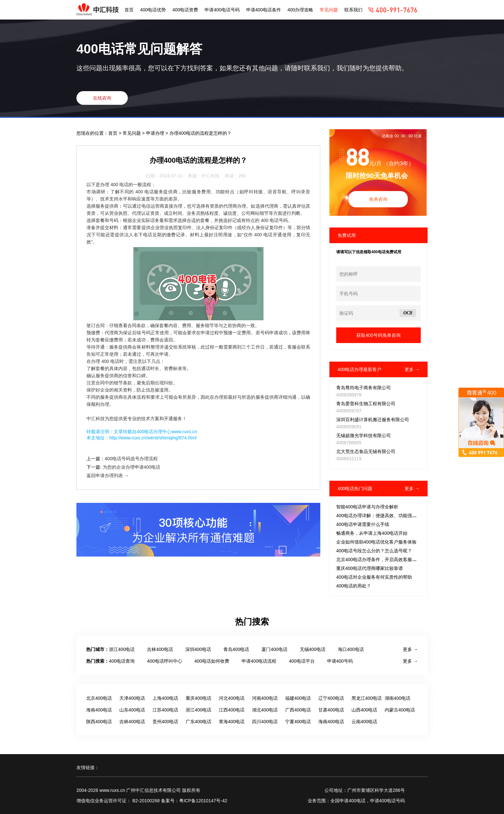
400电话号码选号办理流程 (131, 459)
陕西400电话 (99, 722)
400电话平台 (302, 661)
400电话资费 (185, 10)
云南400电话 (364, 722)
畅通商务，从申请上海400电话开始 (372, 533)
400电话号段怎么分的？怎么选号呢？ (374, 551)
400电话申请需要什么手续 (363, 524)
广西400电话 (298, 710)
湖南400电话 (398, 698)
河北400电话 (232, 698)
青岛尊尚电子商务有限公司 (364, 388)
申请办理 (156, 133)
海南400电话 (99, 710)
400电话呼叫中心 (164, 661)
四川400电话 (265, 722)
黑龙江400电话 (367, 698)
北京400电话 (99, 698)
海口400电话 (351, 649)
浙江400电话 (122, 649)
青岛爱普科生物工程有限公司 (366, 404)
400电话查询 (122, 661)
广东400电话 (199, 722)
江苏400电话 (165, 710)
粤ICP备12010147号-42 (203, 801)
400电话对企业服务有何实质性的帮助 (374, 577)
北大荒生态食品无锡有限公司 (366, 451)
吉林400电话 (160, 649)
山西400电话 (364, 710)
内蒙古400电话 (400, 710)
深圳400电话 (198, 649)
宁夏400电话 (298, 722)
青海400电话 (232, 722)
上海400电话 (165, 698)
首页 (129, 10)
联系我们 (353, 10)
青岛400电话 (236, 649)
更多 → (412, 369)
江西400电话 (232, 710)
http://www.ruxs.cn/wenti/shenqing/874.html (153, 438)
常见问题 (329, 10)
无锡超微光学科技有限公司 (364, 435)
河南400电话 (265, 698)
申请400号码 (340, 661)
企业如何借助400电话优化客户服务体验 (376, 542)
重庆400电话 (199, 698)
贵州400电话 (165, 722)
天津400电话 (132, 698)
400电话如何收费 (212, 661)
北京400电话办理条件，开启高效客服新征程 (381, 559)
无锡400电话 (313, 649)
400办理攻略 (300, 10)
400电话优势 (153, 10)
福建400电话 (298, 698)
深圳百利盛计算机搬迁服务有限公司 (373, 420)
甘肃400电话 (331, 710)
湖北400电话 (265, 710)
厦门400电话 (274, 649)
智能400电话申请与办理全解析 (367, 507)
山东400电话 (132, 710)
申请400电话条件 (264, 10)
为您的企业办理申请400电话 (132, 467)
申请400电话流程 (259, 661)
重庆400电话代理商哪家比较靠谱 (370, 568)
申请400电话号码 (222, 10)
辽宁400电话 (331, 698)
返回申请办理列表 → (108, 476)
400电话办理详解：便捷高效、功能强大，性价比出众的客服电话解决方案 (411, 516)
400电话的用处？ (354, 586)
